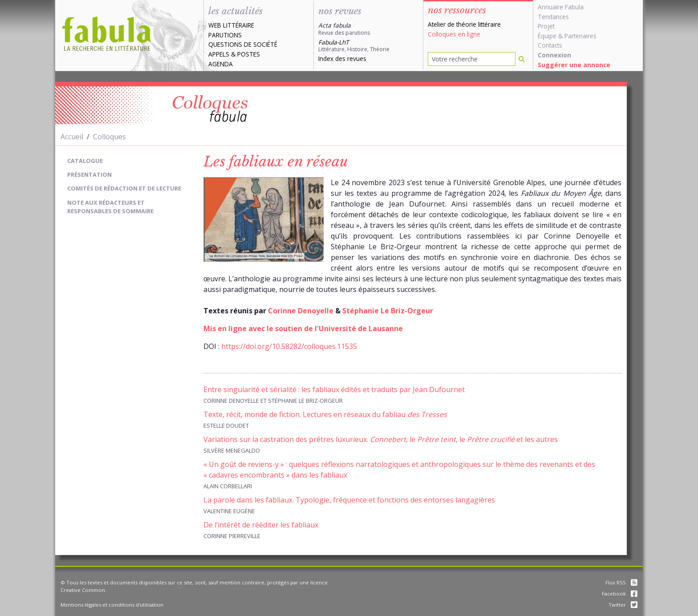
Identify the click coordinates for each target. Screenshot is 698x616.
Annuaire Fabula (561, 7)
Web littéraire (231, 25)
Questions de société (243, 44)
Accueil (72, 137)
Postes (249, 54)
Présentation (89, 174)
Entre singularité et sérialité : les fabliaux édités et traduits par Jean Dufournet (334, 389)
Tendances (553, 17)
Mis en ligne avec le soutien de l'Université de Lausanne (303, 328)
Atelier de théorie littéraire (464, 24)
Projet (546, 26)
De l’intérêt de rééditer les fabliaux (261, 525)
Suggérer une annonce (574, 65)
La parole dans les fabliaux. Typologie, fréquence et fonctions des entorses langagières (349, 500)
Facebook (620, 594)
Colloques (110, 137)
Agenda (221, 64)
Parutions (225, 35)
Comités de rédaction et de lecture (124, 188)
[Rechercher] (522, 59)
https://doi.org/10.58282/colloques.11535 (289, 346)
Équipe (547, 36)
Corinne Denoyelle (301, 311)
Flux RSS (621, 582)
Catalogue (85, 161)
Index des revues (342, 59)
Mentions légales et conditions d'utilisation (112, 605)
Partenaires (580, 36)
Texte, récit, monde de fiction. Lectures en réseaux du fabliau (325, 414)
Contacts (550, 45)
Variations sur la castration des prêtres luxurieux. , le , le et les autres (381, 439)
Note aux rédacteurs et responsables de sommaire (110, 207)
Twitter (623, 605)
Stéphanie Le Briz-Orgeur (388, 311)
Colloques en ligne (454, 34)
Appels (219, 54)
